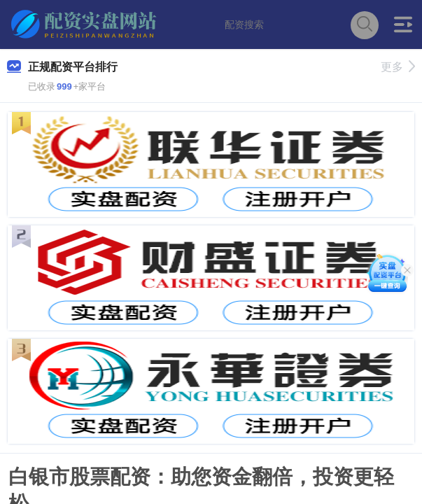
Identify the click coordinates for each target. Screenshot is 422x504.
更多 (398, 67)
